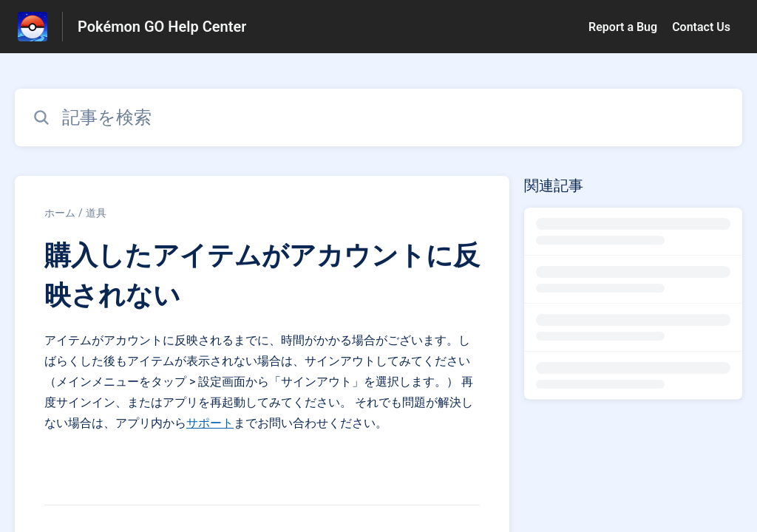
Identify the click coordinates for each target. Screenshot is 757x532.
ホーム (60, 213)
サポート (210, 423)
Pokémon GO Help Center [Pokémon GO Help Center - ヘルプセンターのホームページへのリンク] (162, 27)
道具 (96, 213)
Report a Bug (623, 27)
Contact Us (701, 27)
